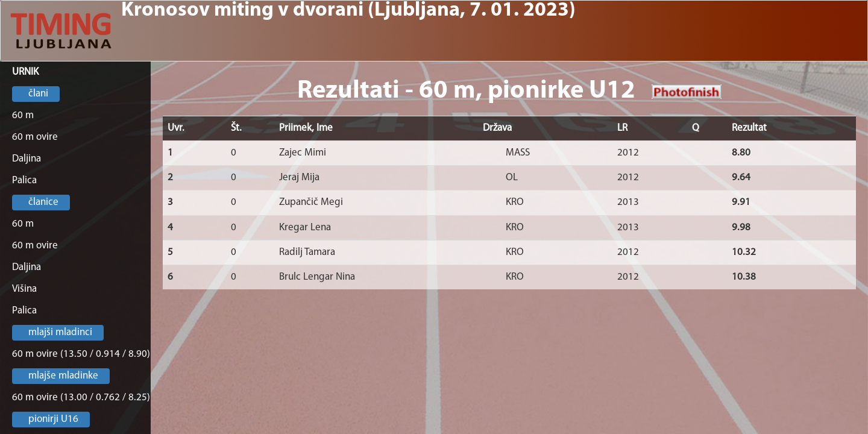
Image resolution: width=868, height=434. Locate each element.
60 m (23, 115)
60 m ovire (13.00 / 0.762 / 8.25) (81, 398)
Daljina (27, 159)
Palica (24, 181)
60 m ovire (35, 137)
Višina (24, 289)
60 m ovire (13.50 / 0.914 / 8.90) (81, 354)
